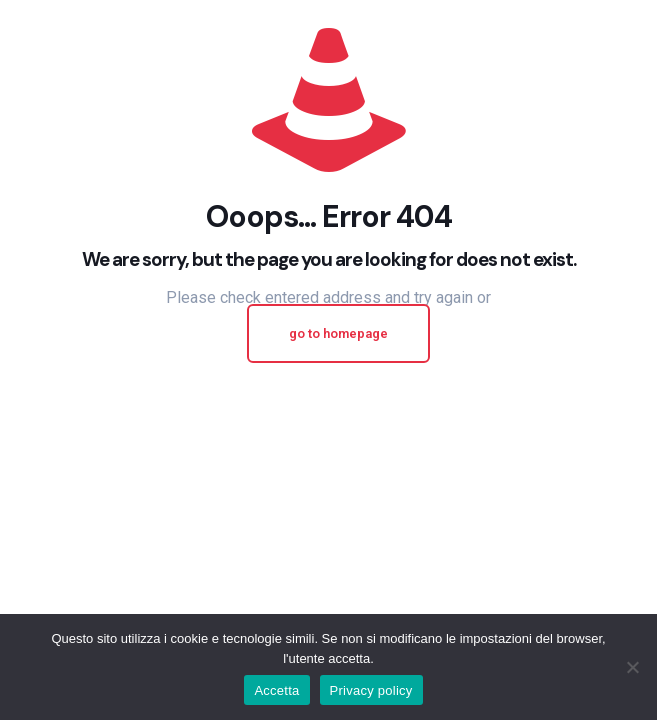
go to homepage (338, 333)
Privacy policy (371, 690)
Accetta (276, 690)
